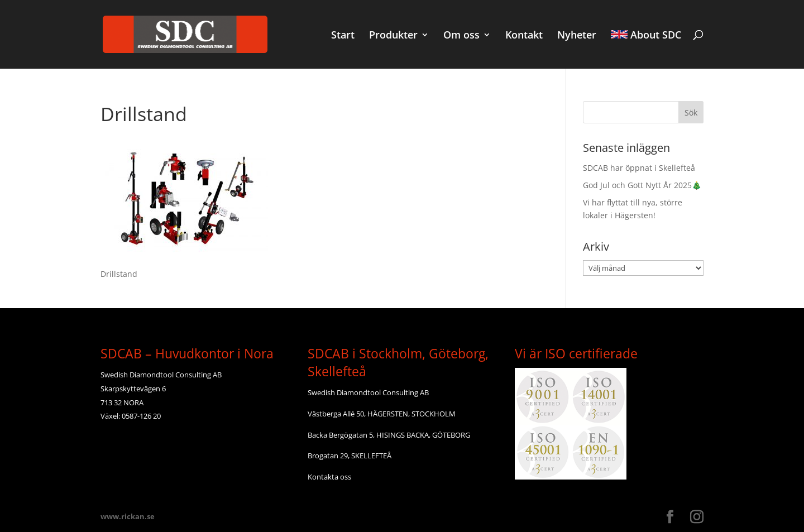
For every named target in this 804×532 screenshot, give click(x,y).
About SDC (646, 36)
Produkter (393, 36)
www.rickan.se (128, 516)
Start (343, 36)
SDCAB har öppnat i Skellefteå (639, 168)
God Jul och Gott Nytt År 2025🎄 (642, 185)
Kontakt (524, 36)
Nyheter (577, 36)
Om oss (461, 36)
